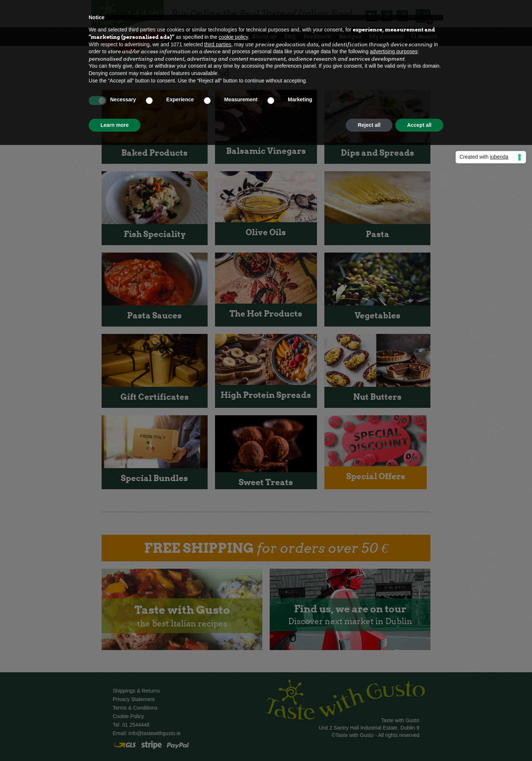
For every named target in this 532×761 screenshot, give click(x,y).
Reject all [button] (369, 125)
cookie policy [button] (233, 37)
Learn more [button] (115, 125)
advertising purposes (394, 51)
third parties (218, 44)
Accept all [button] (419, 125)
